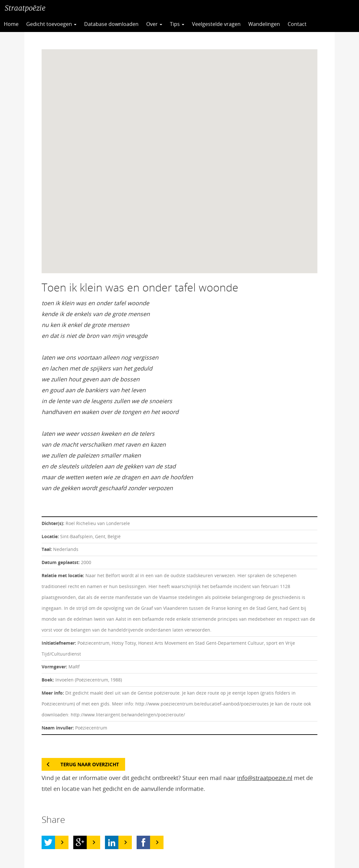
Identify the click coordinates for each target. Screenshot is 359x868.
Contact (297, 24)
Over (154, 24)
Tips (177, 24)
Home (11, 24)
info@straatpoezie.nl (265, 778)
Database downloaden (111, 24)
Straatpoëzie (25, 8)
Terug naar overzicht (90, 764)
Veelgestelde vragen (216, 24)
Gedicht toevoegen (51, 24)
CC (326, 24)
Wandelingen (264, 24)
